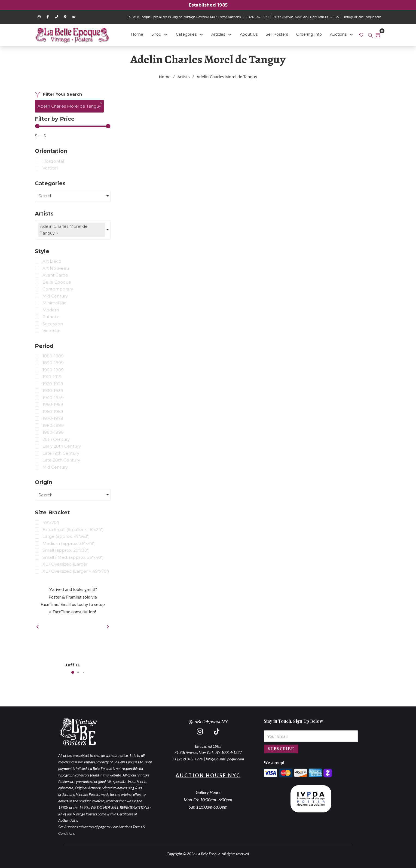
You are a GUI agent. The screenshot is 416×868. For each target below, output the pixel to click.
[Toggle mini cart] (378, 35)
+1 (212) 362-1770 (257, 17)
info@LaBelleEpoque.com (363, 17)
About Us (249, 34)
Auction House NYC (208, 775)
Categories (186, 34)
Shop (156, 34)
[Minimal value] (73, 126)
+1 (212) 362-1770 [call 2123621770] (188, 759)
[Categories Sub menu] (201, 35)
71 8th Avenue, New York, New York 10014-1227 (306, 17)
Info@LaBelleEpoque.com (225, 759)
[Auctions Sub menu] (351, 35)
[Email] (311, 736)
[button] (73, 672)
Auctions (338, 34)
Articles (218, 34)
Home (137, 34)
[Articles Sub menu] (230, 35)
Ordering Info (309, 34)
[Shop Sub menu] (166, 35)
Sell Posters (277, 34)
